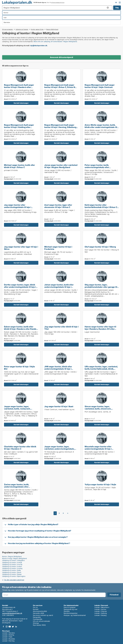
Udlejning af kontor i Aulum (12, 566)
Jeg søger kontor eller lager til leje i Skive (21, 248)
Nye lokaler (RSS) (39, 625)
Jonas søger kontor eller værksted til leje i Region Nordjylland (61, 166)
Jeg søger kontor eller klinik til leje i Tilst (61, 328)
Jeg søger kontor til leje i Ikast (59, 406)
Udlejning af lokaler (22, 29)
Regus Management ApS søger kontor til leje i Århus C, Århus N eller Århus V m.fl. (60, 87)
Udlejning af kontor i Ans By (12, 564)
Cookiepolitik (38, 619)
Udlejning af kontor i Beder (12, 574)
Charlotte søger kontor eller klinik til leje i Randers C (20, 448)
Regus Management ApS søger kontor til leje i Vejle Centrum (100, 86)
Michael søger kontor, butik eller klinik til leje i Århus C (20, 166)
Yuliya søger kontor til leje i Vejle (100, 484)
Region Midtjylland (52, 29)
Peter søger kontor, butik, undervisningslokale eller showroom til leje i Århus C (98, 167)
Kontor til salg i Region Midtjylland (15, 558)
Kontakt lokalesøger (21, 103)
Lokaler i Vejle (7, 637)
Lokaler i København (102, 607)
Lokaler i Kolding (8, 635)
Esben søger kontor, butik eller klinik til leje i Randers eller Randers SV (21, 329)
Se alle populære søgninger (14, 580)
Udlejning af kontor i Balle (11, 570)
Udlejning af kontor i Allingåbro (13, 560)
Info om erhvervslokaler (42, 621)
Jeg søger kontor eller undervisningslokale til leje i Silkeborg (18, 207)
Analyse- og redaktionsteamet (75, 615)
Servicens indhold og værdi (43, 615)
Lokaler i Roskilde (9, 639)
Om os (35, 607)
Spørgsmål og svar (71, 609)
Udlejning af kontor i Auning (12, 568)
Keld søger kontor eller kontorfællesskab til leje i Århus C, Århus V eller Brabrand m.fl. (101, 207)
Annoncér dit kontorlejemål (61, 57)
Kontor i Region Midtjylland (12, 556)
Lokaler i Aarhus (100, 609)
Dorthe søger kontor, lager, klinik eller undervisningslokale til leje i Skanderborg (20, 287)
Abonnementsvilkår (40, 611)
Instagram (7, 627)
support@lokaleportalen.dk (12, 613)
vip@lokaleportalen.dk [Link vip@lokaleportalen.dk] (39, 45)
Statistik (67, 611)
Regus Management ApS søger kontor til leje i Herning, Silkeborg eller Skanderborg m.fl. (60, 127)
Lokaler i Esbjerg (100, 615)
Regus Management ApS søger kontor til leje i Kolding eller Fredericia (19, 127)
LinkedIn (16, 627)
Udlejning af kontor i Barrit (12, 572)
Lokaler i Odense (101, 611)
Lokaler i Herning (8, 641)
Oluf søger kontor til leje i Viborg (100, 247)
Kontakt (36, 609)
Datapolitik (37, 617)
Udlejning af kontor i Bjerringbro (14, 576)
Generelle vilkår (39, 613)
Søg (117, 8)
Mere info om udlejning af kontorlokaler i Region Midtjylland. (55, 41)
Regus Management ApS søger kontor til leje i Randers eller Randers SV (19, 87)
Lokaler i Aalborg (101, 613)
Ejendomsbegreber (71, 613)
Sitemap (36, 623)
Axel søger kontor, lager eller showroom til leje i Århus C (58, 206)
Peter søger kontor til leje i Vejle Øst (19, 368)
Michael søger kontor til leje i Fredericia (58, 248)
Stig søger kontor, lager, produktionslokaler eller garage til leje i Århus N (101, 287)
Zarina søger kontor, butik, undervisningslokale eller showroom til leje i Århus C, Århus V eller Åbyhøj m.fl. (20, 488)
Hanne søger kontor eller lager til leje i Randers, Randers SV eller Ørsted (100, 329)
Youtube (10, 627)
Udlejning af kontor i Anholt (12, 562)
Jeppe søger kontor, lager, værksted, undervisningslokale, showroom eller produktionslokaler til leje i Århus (61, 450)
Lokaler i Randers (8, 633)
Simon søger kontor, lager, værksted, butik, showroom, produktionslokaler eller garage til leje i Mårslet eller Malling (101, 410)
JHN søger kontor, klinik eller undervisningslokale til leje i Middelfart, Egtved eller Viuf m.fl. (60, 369)
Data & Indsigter (70, 607)
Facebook (3, 627)
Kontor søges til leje (37, 29)
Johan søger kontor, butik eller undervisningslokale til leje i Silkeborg (59, 287)
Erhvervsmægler (8, 29)
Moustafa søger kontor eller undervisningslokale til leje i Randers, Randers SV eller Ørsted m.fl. (101, 450)
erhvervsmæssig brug (58, 2)
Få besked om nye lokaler (116, 2)
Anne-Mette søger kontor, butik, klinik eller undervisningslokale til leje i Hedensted (101, 127)
